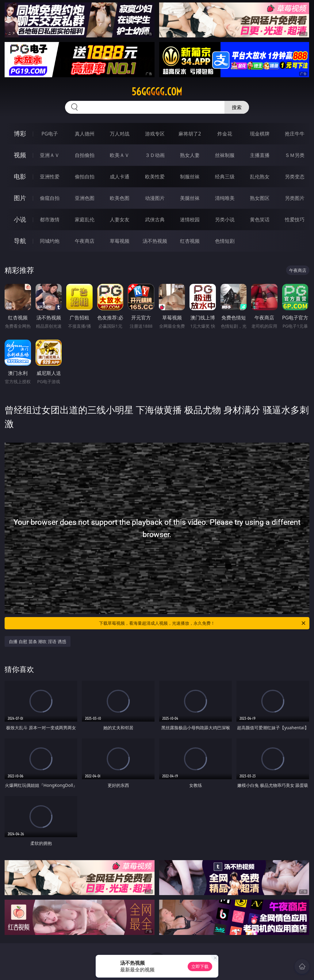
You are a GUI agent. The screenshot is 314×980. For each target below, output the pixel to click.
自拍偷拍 (85, 155)
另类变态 (295, 177)
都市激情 (50, 219)
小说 (20, 219)
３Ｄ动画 (155, 155)
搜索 (237, 107)
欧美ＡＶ (120, 155)
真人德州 (85, 134)
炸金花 (225, 134)
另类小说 (225, 219)
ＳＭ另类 (295, 155)
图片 (20, 198)
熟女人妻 (190, 155)
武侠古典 (155, 219)
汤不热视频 (155, 241)
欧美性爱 (155, 177)
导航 (20, 241)
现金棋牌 (260, 134)
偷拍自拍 (85, 177)
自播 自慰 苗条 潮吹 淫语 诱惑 (37, 641)
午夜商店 (85, 241)
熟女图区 (260, 198)
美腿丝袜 (190, 198)
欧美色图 (120, 198)
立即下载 (200, 966)
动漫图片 (155, 198)
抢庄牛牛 (295, 134)
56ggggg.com (157, 92)
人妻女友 (120, 219)
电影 (20, 176)
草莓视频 (120, 241)
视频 (20, 155)
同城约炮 (50, 241)
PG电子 (50, 134)
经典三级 (225, 177)
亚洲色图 (85, 198)
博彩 (20, 133)
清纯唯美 (225, 198)
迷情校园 (190, 219)
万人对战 (120, 134)
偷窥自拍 (50, 198)
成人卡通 (120, 177)
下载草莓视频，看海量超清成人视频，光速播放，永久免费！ (203, 623)
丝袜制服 (225, 155)
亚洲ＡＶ (50, 155)
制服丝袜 (190, 177)
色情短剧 (225, 241)
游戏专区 (155, 134)
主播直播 (260, 155)
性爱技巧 (295, 219)
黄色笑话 (260, 219)
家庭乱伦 (85, 219)
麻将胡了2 (190, 134)
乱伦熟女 (260, 177)
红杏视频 (190, 241)
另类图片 (295, 198)
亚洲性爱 (50, 177)
